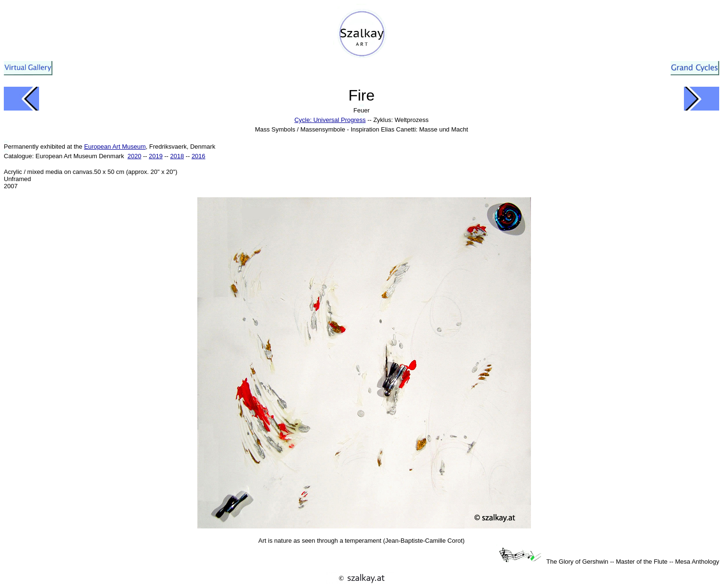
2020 (134, 156)
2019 (156, 156)
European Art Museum (115, 147)
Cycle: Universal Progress (330, 120)
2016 (199, 156)
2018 (177, 156)
